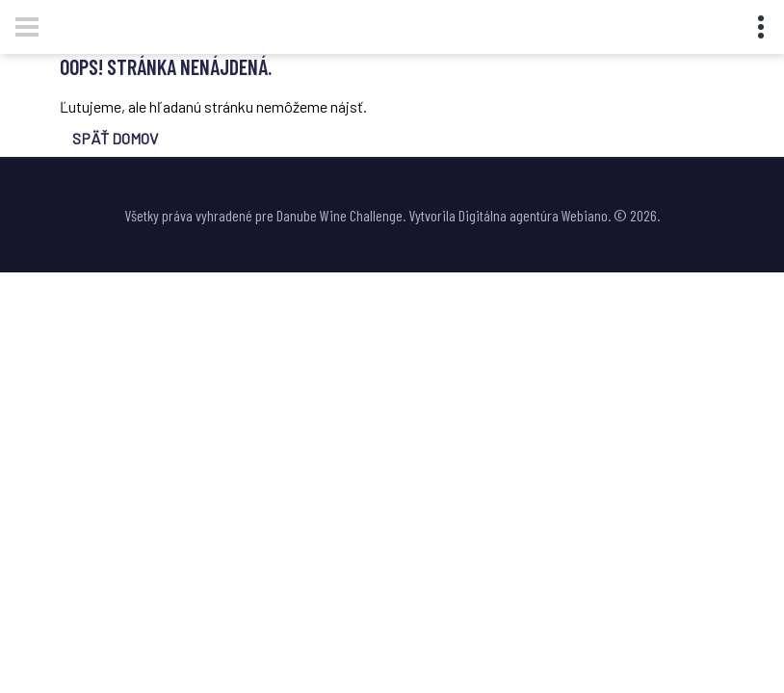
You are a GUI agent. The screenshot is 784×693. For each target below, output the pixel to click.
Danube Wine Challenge (340, 215)
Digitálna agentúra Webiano (533, 215)
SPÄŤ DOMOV (115, 138)
